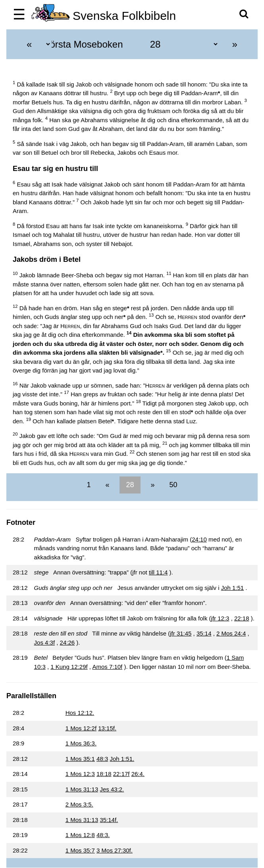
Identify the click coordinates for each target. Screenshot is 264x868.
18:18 (104, 774)
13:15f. (107, 728)
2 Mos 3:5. (79, 804)
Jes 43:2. (112, 789)
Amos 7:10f (107, 667)
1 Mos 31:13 (82, 789)
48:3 (102, 759)
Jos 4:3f (45, 642)
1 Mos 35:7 (80, 850)
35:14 (204, 633)
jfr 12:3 (220, 618)
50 (172, 485)
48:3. (103, 835)
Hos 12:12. (80, 713)
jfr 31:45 (181, 633)
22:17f (121, 774)
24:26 (67, 642)
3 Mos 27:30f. (115, 850)
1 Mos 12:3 (80, 774)
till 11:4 (158, 572)
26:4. (138, 774)
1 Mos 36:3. (81, 743)
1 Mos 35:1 (80, 759)
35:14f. (109, 820)
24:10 (199, 539)
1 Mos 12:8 (80, 835)
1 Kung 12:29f (69, 667)
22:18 (242, 618)
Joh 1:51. (122, 759)
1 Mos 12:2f (81, 728)
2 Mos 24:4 (231, 633)
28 (130, 485)
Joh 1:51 (233, 588)
